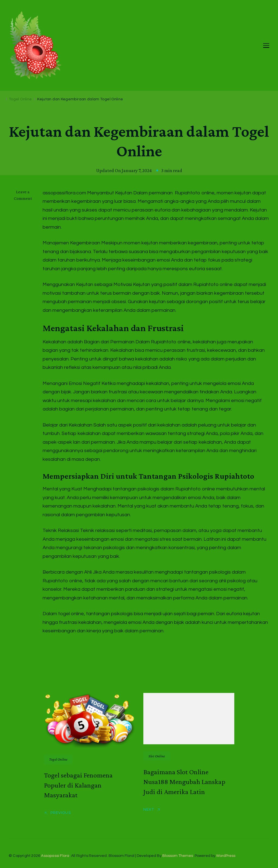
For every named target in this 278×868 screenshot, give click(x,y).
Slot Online (157, 756)
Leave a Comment (26, 195)
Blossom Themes (178, 856)
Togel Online (58, 759)
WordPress (226, 856)
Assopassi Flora (55, 856)
